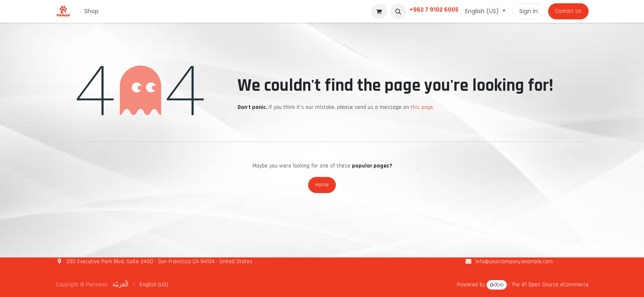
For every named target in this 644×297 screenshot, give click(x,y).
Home (322, 185)
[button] (398, 12)
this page (422, 107)
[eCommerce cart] (379, 12)
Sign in (529, 11)
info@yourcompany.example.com (514, 262)
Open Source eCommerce (558, 285)
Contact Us (568, 11)
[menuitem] (91, 11)
